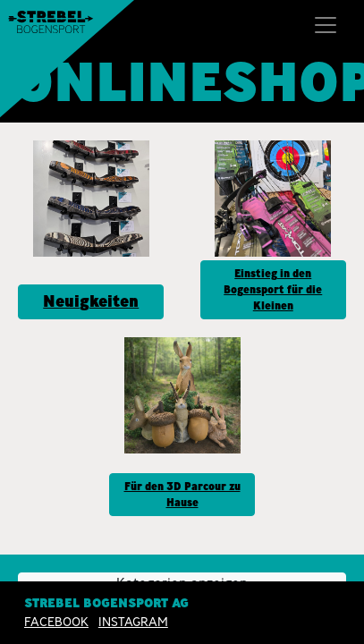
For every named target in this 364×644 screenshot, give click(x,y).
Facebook (56, 622)
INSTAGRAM (133, 622)
